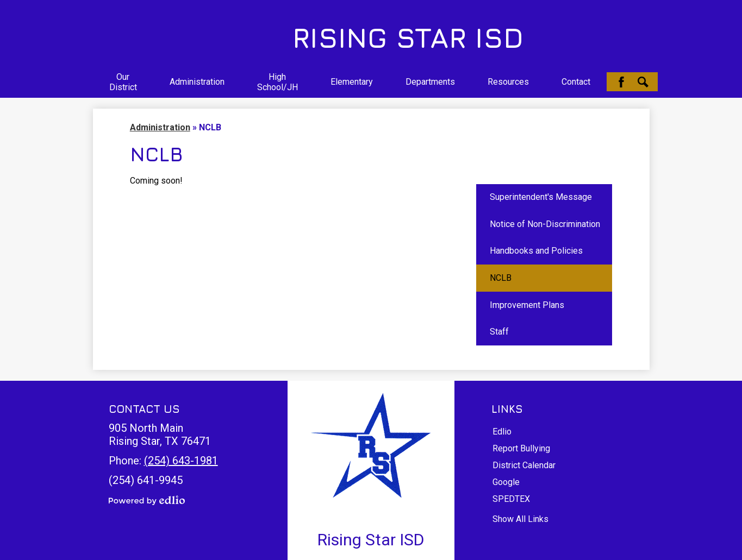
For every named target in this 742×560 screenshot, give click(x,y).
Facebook (621, 82)
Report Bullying (521, 448)
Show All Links (520, 519)
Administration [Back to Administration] (160, 127)
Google (506, 482)
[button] (123, 82)
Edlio (502, 432)
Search (643, 82)
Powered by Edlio (147, 500)
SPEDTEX (511, 499)
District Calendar (524, 465)
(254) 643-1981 (181, 461)
